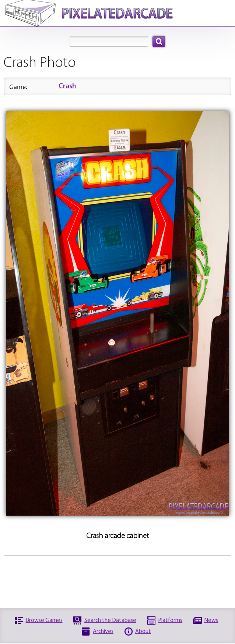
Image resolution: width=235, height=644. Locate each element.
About (143, 631)
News (211, 620)
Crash (67, 87)
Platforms (170, 620)
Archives (103, 631)
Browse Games (44, 620)
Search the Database (110, 620)
